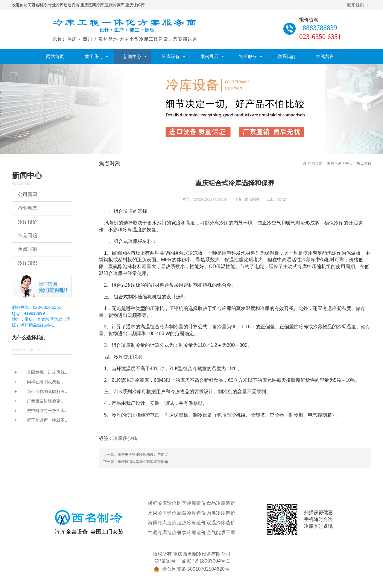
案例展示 (209, 56)
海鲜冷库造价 (162, 523)
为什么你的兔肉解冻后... (38, 392)
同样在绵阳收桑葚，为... (38, 382)
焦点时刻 (28, 249)
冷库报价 (28, 222)
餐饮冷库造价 (191, 532)
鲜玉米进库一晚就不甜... (38, 421)
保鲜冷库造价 (162, 503)
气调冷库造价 (162, 532)
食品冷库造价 (221, 503)
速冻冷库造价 (191, 523)
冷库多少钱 (125, 438)
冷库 (128, 211)
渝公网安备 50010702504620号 (196, 569)
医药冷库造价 (191, 503)
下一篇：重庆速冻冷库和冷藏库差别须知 (136, 462)
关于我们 (94, 56)
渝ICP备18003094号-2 (206, 561)
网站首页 (55, 56)
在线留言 (325, 56)
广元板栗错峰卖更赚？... (36, 401)
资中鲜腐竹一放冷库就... (38, 411)
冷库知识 (28, 263)
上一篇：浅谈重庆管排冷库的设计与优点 (136, 455)
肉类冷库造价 (221, 513)
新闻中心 (132, 56)
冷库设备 (171, 56)
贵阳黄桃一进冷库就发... (38, 373)
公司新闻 (28, 194)
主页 (331, 163)
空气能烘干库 (221, 532)
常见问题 (28, 235)
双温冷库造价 (221, 523)
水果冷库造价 (162, 513)
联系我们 (355, 5)
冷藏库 (308, 260)
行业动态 (28, 208)
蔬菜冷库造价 (191, 513)
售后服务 (248, 56)
